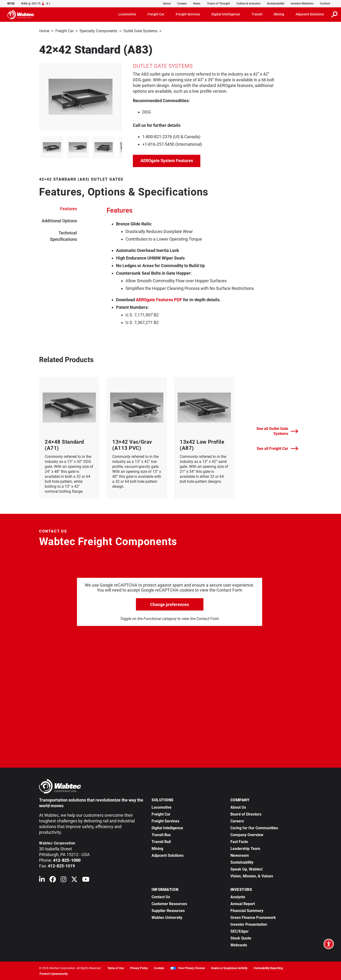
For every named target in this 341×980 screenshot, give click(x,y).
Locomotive (162, 807)
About (167, 4)
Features (69, 208)
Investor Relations (302, 4)
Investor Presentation (249, 924)
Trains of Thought (218, 4)
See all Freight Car (278, 448)
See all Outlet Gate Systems (277, 431)
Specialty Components (98, 31)
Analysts (238, 896)
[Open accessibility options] (329, 944)
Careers (182, 4)
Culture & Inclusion (248, 4)
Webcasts (239, 945)
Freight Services (165, 821)
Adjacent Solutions (168, 855)
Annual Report (243, 903)
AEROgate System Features (167, 160)
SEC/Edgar (240, 931)
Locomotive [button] (127, 14)
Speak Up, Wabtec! (247, 869)
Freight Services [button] (188, 14)
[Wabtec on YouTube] (86, 880)
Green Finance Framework (253, 917)
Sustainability (276, 4)
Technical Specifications (63, 236)
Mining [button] (279, 14)
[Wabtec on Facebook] (53, 880)
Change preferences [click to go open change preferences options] (170, 604)
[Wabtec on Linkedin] (42, 880)
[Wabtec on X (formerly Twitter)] (74, 880)
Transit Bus (161, 834)
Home (44, 31)
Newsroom (240, 855)
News (197, 4)
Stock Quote (241, 938)
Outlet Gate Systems (140, 31)
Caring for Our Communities (254, 827)
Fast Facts (239, 841)
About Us (238, 807)
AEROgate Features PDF (159, 299)
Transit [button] (257, 14)
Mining (157, 848)
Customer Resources (169, 903)
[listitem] (52, 147)
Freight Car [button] (156, 14)
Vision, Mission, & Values (252, 876)
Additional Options (59, 220)
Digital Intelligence (167, 827)
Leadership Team (245, 848)
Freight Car (65, 31)
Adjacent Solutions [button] (310, 14)
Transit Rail (161, 841)
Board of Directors (246, 814)
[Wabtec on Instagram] (63, 880)
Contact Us (161, 896)
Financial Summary (247, 910)
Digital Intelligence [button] (226, 14)
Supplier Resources (168, 910)
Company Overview (247, 834)
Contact (325, 4)
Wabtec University (167, 917)
